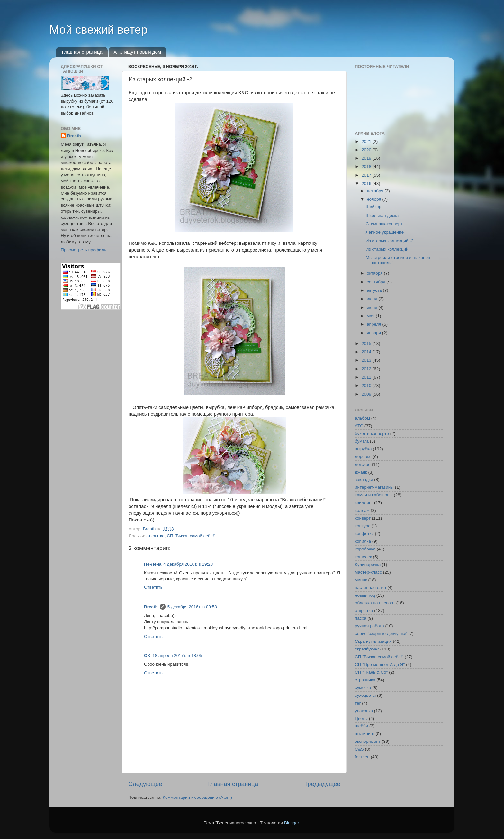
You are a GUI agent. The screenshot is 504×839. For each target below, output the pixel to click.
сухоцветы (365, 695)
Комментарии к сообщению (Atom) (197, 797)
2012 (367, 369)
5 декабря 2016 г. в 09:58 (192, 607)
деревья (363, 457)
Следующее (145, 784)
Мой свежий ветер (99, 30)
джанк (361, 472)
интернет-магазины (374, 487)
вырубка (363, 449)
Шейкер (374, 207)
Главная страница (82, 52)
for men (362, 757)
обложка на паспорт (375, 603)
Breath (151, 607)
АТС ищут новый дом (137, 52)
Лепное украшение (385, 232)
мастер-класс (368, 572)
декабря (376, 191)
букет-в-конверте (372, 433)
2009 (367, 394)
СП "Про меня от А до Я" (380, 664)
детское (363, 464)
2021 (367, 141)
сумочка (363, 688)
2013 (367, 360)
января (374, 333)
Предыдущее (322, 784)
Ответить (153, 587)
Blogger (292, 823)
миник (361, 580)
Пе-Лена (153, 564)
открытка (155, 536)
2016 (367, 184)
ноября (374, 199)
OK (147, 655)
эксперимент (368, 741)
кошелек (363, 557)
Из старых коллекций (387, 249)
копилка (363, 541)
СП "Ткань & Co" (371, 672)
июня (373, 307)
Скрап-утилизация (373, 641)
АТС (359, 426)
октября (375, 273)
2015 (367, 343)
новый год (365, 595)
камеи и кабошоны (374, 495)
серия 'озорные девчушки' (381, 634)
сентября (377, 282)
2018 (367, 166)
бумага (362, 441)
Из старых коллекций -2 (390, 241)
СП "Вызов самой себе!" (191, 536)
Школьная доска (382, 215)
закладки (364, 479)
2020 (367, 150)
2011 (367, 377)
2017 (367, 175)
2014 (367, 352)
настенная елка (370, 588)
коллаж (362, 510)
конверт (363, 518)
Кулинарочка (368, 564)
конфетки (364, 534)
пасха (361, 618)
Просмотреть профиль (84, 250)
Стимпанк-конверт (384, 224)
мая (371, 316)
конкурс (363, 526)
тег (358, 703)
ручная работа (369, 626)
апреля (374, 324)
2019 (367, 158)
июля (373, 299)
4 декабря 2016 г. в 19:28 (188, 564)
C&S (359, 749)
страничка (365, 680)
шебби (361, 726)
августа (375, 290)
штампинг (365, 734)
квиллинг (364, 503)
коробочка (365, 549)
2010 (367, 386)
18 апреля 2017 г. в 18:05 (177, 655)
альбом (362, 418)
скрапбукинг (367, 649)
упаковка (364, 711)
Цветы (361, 719)
